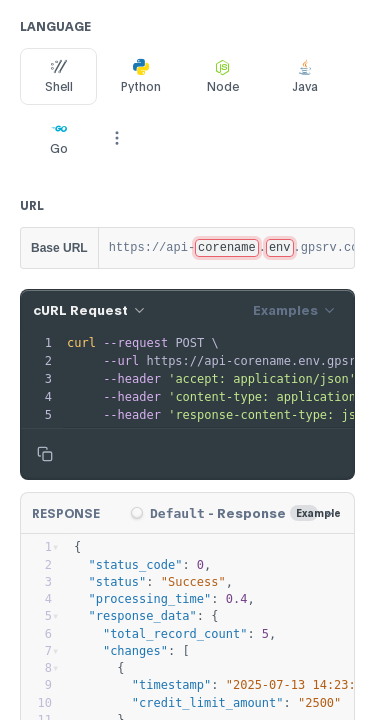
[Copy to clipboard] (45, 454)
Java (305, 76)
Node (223, 76)
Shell (59, 76)
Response (66, 514)
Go (59, 138)
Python (141, 76)
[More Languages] (117, 138)
